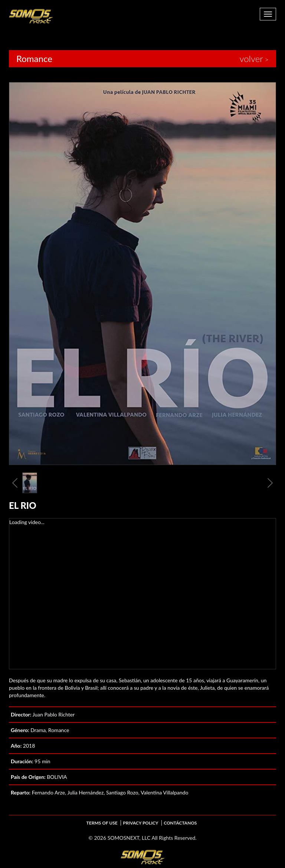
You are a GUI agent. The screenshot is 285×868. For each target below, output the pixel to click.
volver (251, 59)
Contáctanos (180, 823)
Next (270, 483)
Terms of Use (102, 823)
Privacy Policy (140, 823)
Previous (15, 483)
